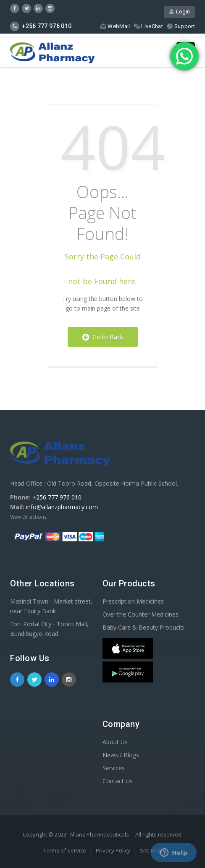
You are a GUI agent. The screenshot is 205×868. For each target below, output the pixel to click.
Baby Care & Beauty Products (143, 627)
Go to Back (103, 337)
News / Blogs (121, 755)
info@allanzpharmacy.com (62, 507)
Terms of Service (65, 850)
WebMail (115, 26)
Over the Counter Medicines (141, 614)
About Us (115, 742)
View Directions (28, 517)
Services (114, 768)
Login (180, 12)
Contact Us (118, 781)
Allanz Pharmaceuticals (99, 834)
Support (181, 26)
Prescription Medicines (133, 601)
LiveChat (148, 26)
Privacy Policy (114, 850)
